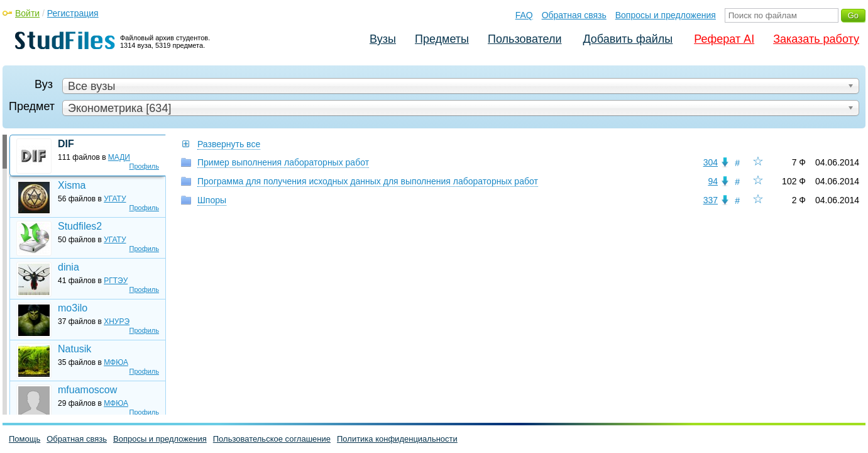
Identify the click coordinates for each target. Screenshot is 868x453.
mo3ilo (73, 308)
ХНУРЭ (117, 322)
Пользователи (525, 39)
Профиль (145, 166)
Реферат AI (724, 39)
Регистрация (73, 13)
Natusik (74, 349)
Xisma (72, 185)
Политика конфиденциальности (397, 439)
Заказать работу (816, 39)
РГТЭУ (116, 281)
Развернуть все (229, 144)
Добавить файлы (628, 39)
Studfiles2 (80, 226)
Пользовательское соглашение (272, 439)
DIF (66, 144)
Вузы (383, 39)
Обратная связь (574, 15)
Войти (27, 13)
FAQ (524, 15)
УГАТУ (115, 199)
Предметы (442, 39)
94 (713, 181)
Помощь (25, 439)
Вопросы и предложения (666, 15)
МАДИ (119, 157)
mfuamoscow (87, 390)
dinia (69, 267)
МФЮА (116, 362)
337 (711, 200)
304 (711, 162)
